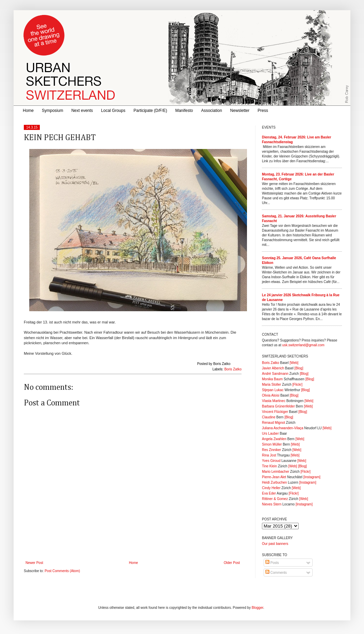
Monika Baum (272, 379)
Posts (272, 563)
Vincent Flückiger (275, 412)
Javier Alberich (273, 368)
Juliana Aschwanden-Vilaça (283, 428)
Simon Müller (272, 444)
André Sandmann (275, 374)
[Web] (294, 363)
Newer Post (34, 563)
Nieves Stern (272, 504)
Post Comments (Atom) (62, 571)
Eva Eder (269, 493)
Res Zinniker (271, 450)
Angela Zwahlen (274, 439)
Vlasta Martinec (274, 401)
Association (211, 111)
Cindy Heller (271, 488)
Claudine (269, 417)
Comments (276, 573)
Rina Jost (269, 455)
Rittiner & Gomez (275, 499)
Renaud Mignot (274, 423)
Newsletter (240, 111)
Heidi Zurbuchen (274, 482)
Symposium (53, 111)
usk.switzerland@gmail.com (303, 345)
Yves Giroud (271, 461)
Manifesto (184, 111)
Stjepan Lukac (273, 390)
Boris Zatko (233, 369)
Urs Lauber (270, 433)
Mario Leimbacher (276, 472)
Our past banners (275, 544)
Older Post (232, 563)
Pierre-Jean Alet (274, 477)
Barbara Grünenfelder (278, 406)
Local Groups (113, 111)
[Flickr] (297, 385)
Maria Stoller (271, 385)
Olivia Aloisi (271, 395)
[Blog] (299, 368)
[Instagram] (312, 477)
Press (263, 111)
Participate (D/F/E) (150, 111)
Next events (82, 111)
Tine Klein (269, 466)
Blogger (258, 608)
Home (28, 111)
